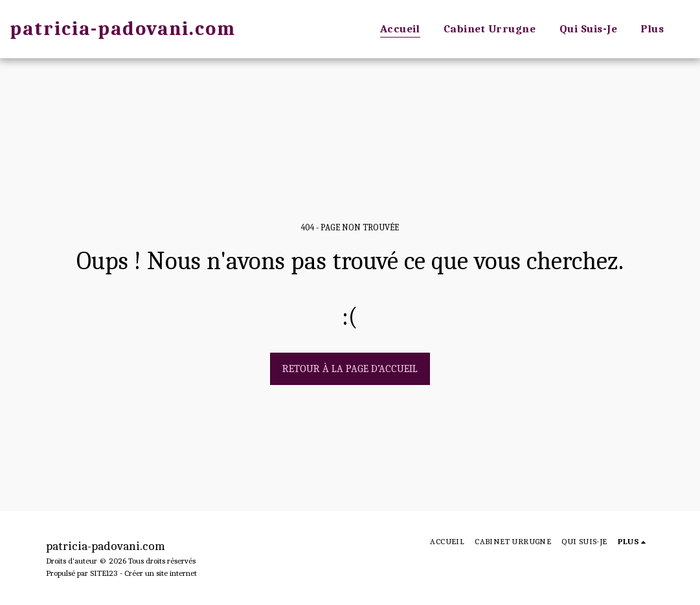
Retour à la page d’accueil (350, 369)
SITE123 (104, 573)
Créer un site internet (161, 573)
